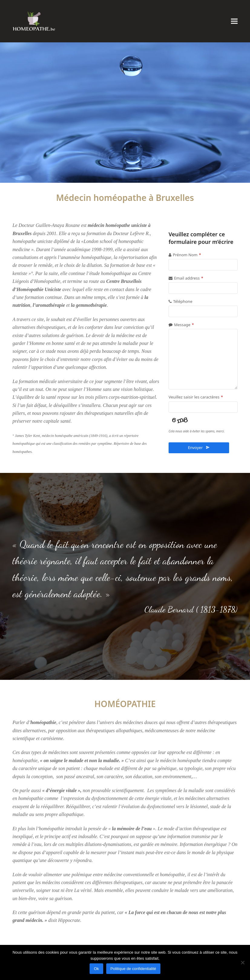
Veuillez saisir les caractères (196, 397)
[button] (234, 21)
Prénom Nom (187, 255)
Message (184, 325)
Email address (189, 278)
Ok (96, 969)
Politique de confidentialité (133, 969)
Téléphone (183, 301)
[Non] (242, 962)
